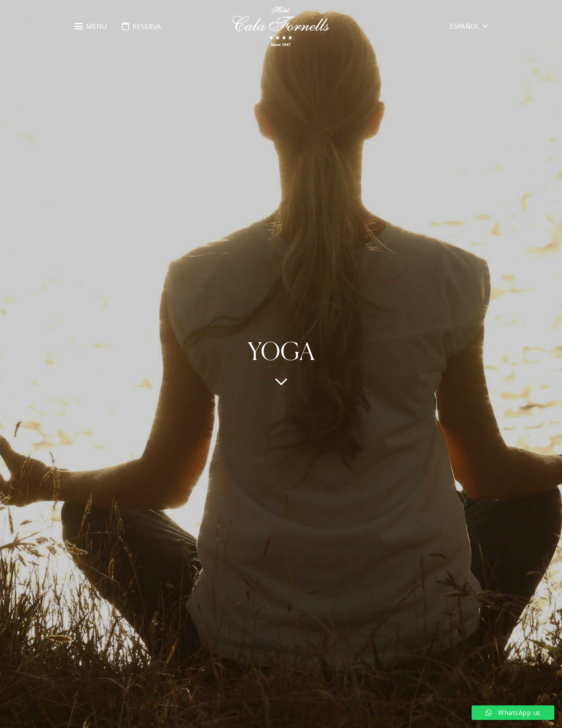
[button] (91, 26)
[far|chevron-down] (281, 381)
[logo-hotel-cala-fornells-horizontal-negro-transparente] (281, 26)
